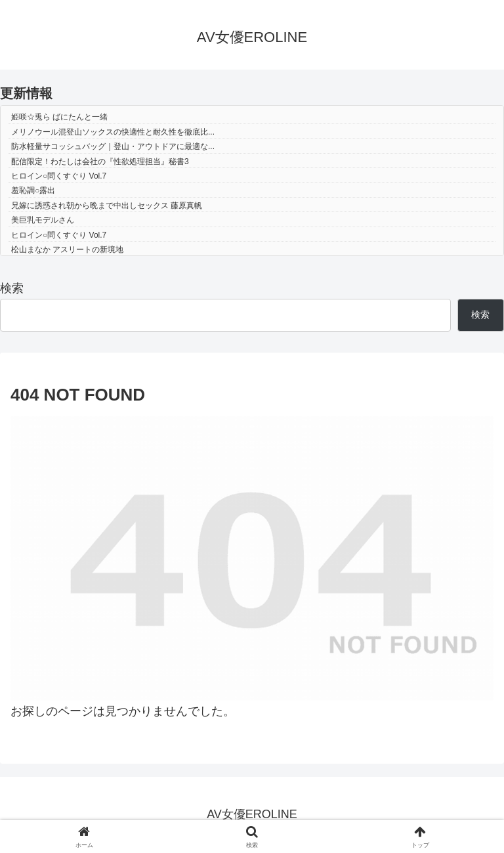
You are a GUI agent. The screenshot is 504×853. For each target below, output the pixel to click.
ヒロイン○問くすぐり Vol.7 (59, 176)
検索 (12, 288)
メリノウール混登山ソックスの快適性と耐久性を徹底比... (113, 132)
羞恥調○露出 (33, 190)
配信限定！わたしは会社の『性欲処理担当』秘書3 (100, 162)
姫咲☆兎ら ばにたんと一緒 (59, 117)
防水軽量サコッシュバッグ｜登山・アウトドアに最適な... (113, 146)
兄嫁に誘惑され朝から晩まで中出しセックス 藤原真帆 (107, 206)
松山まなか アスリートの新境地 (67, 250)
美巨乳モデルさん (43, 220)
